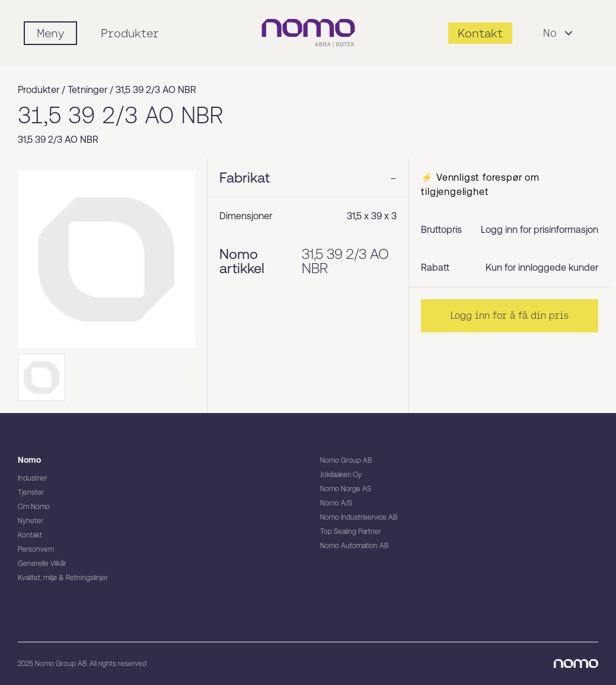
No (559, 33)
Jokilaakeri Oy (341, 475)
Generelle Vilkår (42, 564)
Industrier (33, 478)
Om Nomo (34, 507)
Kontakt (30, 535)
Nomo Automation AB (354, 546)
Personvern (36, 549)
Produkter (130, 33)
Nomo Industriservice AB (359, 517)
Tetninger (87, 90)
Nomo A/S (336, 503)
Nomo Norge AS (346, 489)
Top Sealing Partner (351, 532)
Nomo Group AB (346, 460)
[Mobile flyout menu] (50, 33)
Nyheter (31, 521)
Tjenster (31, 492)
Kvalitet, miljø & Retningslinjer (63, 578)
